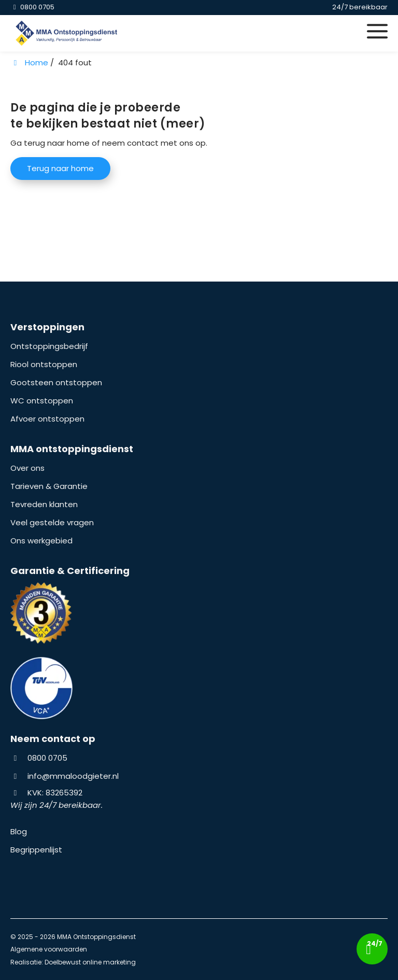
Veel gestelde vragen (52, 522)
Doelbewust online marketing (90, 962)
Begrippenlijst (36, 850)
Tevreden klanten (44, 504)
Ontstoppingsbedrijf (49, 346)
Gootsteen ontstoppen (56, 382)
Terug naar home (60, 168)
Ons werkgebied (41, 541)
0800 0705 (39, 758)
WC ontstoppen (42, 401)
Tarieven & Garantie (49, 486)
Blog (19, 831)
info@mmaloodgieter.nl (73, 776)
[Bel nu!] (372, 949)
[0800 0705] (32, 7)
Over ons (27, 468)
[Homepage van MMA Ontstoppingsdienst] (141, 33)
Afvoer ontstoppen (47, 419)
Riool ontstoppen (44, 364)
